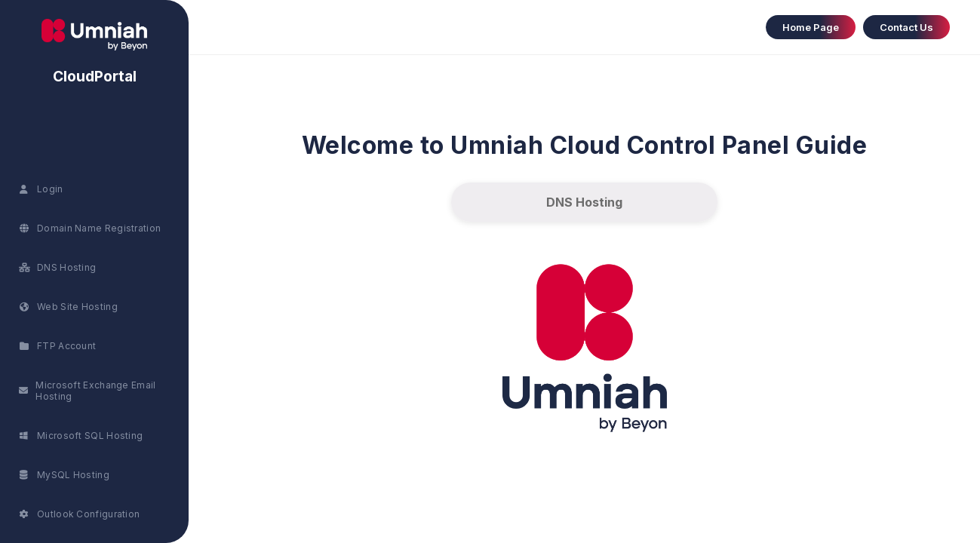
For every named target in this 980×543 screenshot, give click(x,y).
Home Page (811, 27)
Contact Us (906, 27)
